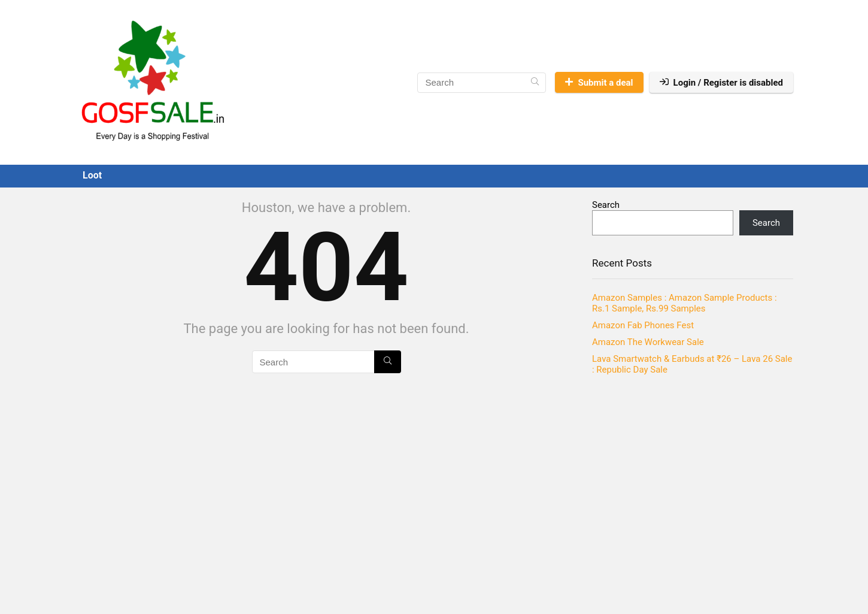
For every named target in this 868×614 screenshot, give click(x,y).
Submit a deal (599, 83)
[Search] (535, 83)
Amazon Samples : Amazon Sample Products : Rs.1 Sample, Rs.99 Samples (685, 303)
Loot (92, 175)
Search (606, 205)
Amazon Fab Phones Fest (643, 325)
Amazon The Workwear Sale (648, 342)
